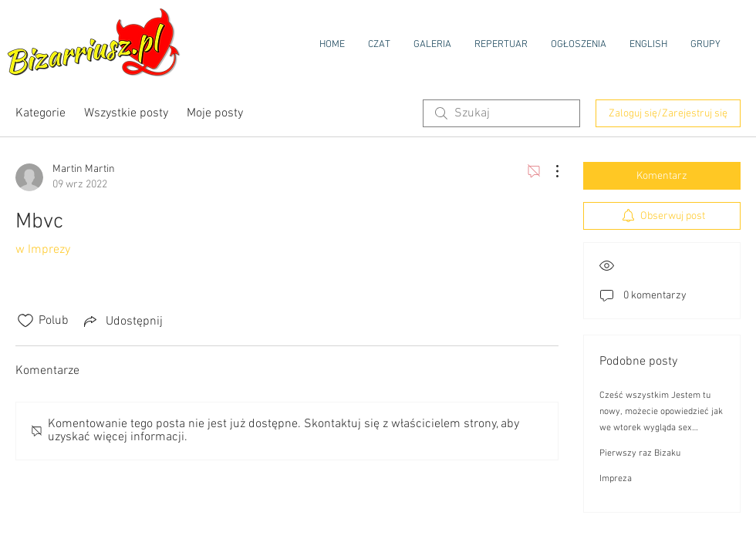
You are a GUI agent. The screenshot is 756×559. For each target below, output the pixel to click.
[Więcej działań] (549, 171)
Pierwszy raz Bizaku (640, 453)
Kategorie (40, 113)
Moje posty (215, 113)
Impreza (616, 479)
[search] (501, 113)
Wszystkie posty (126, 113)
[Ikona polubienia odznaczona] (25, 321)
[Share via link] (122, 321)
